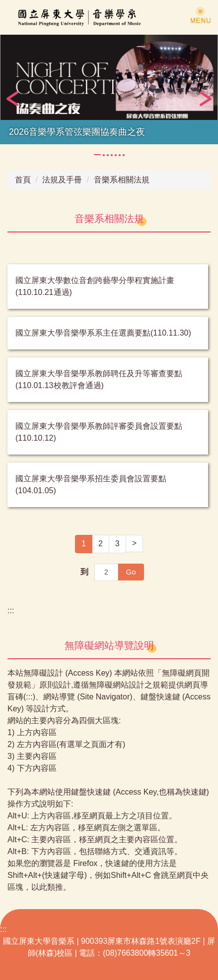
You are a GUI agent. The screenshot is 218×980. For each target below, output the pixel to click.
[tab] (97, 155)
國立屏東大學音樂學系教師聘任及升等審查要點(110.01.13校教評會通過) (99, 379)
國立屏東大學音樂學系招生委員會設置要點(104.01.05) (91, 485)
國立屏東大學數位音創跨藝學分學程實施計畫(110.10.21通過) (95, 286)
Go (131, 572)
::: (11, 610)
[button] (12, 99)
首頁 (23, 180)
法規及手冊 (62, 180)
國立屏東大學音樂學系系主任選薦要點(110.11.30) (103, 333)
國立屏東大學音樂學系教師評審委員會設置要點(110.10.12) (99, 432)
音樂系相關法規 (122, 180)
